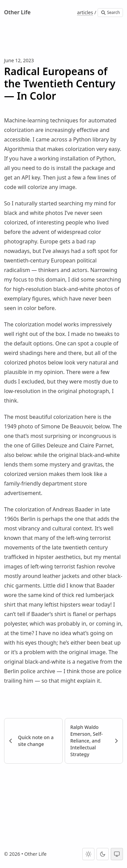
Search (110, 12)
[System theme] (117, 854)
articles (85, 12)
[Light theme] (88, 854)
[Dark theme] (103, 854)
